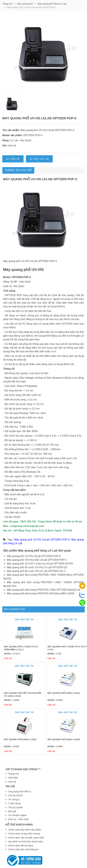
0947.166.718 (39, 159)
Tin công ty (14, 799)
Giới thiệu (13, 778)
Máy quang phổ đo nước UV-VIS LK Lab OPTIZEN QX (36, 567)
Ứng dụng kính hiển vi (20, 791)
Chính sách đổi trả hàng (21, 845)
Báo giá (12, 811)
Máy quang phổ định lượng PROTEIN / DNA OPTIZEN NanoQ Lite (42, 590)
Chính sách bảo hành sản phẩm (25, 830)
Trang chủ (7, 4)
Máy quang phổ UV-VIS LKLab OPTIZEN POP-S (48, 130)
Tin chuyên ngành (17, 815)
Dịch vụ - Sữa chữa (18, 819)
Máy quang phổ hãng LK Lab (52, 4)
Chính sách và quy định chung (24, 834)
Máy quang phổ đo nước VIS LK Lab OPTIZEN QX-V (35, 571)
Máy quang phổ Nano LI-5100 (64, 739)
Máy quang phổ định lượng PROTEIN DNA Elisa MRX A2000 (39, 593)
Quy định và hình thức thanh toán (26, 841)
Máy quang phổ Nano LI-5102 (20, 739)
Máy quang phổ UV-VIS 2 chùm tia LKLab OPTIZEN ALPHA (38, 564)
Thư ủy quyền (15, 807)
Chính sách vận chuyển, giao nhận (26, 838)
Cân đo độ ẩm (16, 795)
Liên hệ (13, 159)
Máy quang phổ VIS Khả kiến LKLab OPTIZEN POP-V (35, 560)
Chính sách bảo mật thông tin (23, 849)
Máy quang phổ (25, 4)
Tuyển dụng (14, 803)
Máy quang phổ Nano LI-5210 (64, 693)
